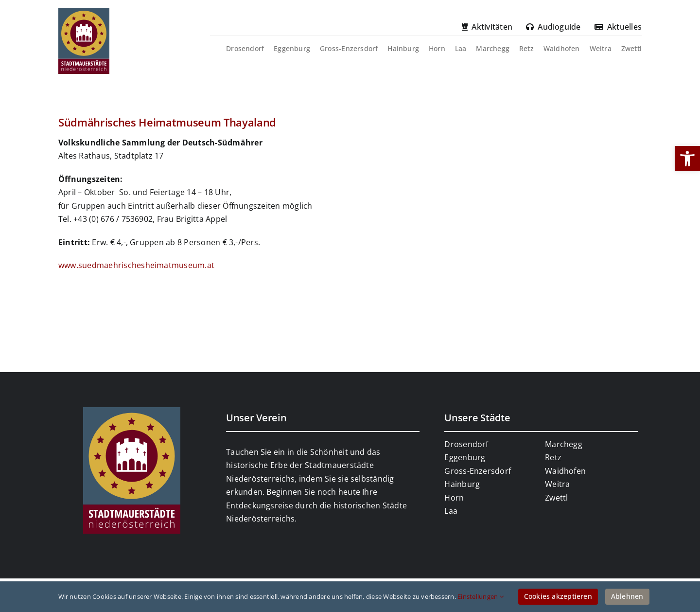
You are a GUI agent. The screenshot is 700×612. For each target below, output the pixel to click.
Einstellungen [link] (481, 596)
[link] (687, 159)
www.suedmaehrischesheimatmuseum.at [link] (136, 265)
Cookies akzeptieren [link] (558, 596)
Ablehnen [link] (627, 596)
